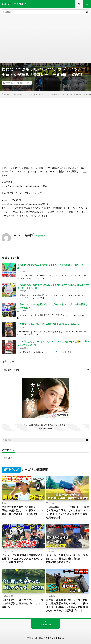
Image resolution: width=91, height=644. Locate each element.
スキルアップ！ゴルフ (53, 638)
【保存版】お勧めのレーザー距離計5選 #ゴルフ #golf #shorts (48, 324)
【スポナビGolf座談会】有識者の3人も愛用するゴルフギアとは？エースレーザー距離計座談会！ (22, 559)
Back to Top (46, 625)
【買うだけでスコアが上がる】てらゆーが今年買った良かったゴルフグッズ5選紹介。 (23, 603)
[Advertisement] (45, 39)
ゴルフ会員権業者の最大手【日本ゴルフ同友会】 (45, 425)
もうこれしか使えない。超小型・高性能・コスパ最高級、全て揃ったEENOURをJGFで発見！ (67, 559)
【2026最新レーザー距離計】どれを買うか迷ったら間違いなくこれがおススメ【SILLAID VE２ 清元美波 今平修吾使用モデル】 (68, 512)
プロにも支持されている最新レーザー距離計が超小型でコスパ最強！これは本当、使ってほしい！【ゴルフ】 (22, 510)
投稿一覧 (39, 235)
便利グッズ (24, 83)
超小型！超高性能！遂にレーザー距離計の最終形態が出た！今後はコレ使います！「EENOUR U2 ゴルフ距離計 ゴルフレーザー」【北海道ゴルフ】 (67, 605)
